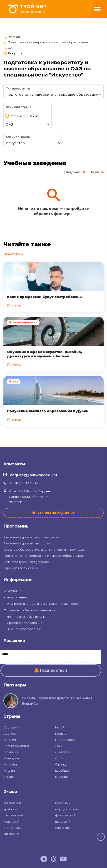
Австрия (10, 733)
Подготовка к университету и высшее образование (48, 42)
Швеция (61, 777)
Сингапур (62, 752)
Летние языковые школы (26, 617)
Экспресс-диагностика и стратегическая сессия (45, 604)
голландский (13, 815)
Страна (16, 116)
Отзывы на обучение (56, 513)
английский (12, 803)
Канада (9, 777)
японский (62, 828)
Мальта (61, 733)
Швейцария (64, 770)
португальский (67, 809)
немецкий (63, 803)
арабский (11, 809)
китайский (11, 834)
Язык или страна (19, 107)
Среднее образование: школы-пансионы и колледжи (45, 549)
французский (65, 815)
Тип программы (18, 88)
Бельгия (10, 740)
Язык (34, 116)
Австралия (12, 727)
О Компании (13, 591)
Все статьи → (16, 254)
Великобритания (16, 746)
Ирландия (11, 758)
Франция (62, 764)
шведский (63, 821)
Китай (60, 727)
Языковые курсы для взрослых (27, 543)
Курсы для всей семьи (21, 568)
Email (6, 654)
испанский (11, 821)
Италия (9, 770)
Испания (10, 764)
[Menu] (97, 9)
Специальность (18, 137)
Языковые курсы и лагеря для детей (31, 537)
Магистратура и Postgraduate (26, 562)
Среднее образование (25, 623)
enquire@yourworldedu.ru (34, 475)
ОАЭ (11, 48)
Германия (11, 752)
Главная (14, 37)
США (59, 758)
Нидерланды (65, 740)
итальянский (13, 828)
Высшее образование (24, 629)
